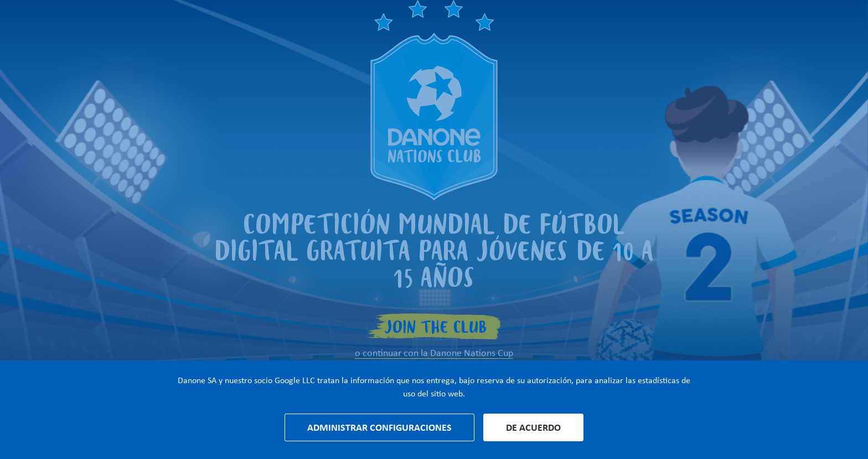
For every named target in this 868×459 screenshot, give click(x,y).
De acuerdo (533, 427)
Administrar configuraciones (379, 427)
